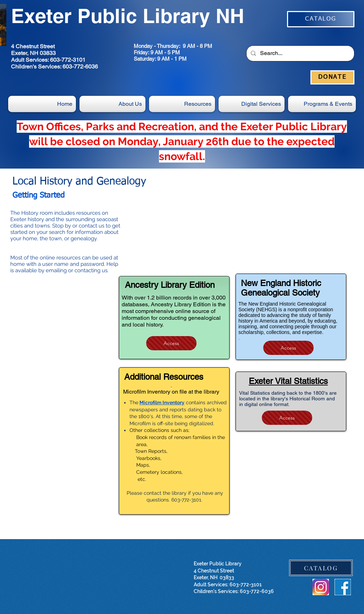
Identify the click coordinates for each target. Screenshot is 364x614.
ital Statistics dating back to (273, 393)
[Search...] (300, 53)
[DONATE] (332, 77)
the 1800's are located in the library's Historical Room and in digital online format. (288, 399)
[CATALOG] (321, 19)
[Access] (171, 343)
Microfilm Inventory (162, 402)
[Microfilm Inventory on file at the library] (171, 391)
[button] (252, 104)
